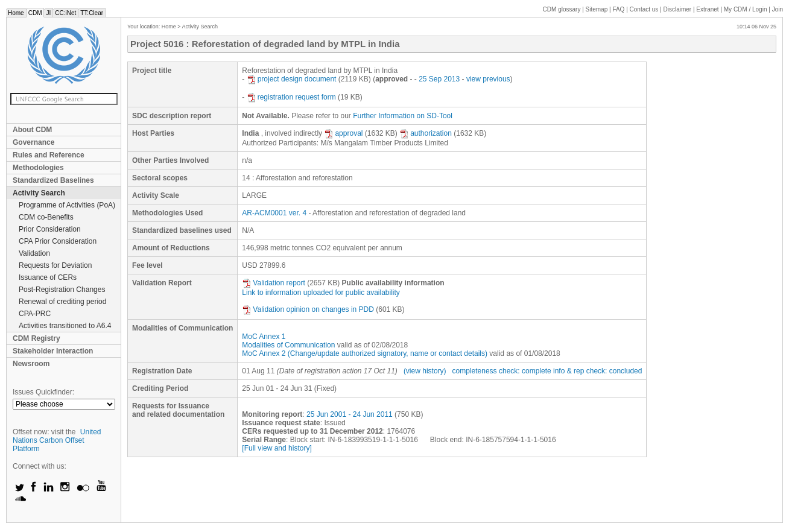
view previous (488, 79)
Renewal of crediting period (62, 302)
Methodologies (38, 168)
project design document (292, 79)
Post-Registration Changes (62, 290)
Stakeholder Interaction (53, 351)
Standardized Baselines (53, 180)
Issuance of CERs (48, 277)
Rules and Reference (49, 155)
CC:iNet (65, 13)
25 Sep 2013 (439, 79)
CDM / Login (746, 9)
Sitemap (597, 9)
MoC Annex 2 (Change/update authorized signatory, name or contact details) (365, 353)
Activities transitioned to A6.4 (65, 326)
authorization (426, 133)
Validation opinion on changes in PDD (308, 309)
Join (778, 9)
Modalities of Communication (288, 345)
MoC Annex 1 (264, 337)
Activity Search (39, 193)
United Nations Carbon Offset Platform (57, 440)
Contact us (644, 9)
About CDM (32, 130)
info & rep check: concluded (597, 371)
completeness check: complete (502, 371)
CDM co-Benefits (46, 217)
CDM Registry (36, 338)
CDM (35, 13)
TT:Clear (92, 13)
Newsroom (31, 364)
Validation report (274, 283)
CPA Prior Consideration (58, 241)
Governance (33, 142)
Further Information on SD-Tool (403, 116)
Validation (34, 253)
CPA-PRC (35, 314)
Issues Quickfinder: (43, 392)
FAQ (618, 9)
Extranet (707, 9)
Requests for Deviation (55, 265)
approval (343, 133)
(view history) (425, 371)
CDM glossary (562, 9)
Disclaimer (678, 9)
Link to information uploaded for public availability (321, 293)
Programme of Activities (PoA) (67, 205)
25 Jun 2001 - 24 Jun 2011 (350, 414)
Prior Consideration (50, 229)
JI (48, 13)
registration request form (291, 97)
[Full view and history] (277, 448)
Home (16, 13)
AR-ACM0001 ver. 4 (274, 213)
